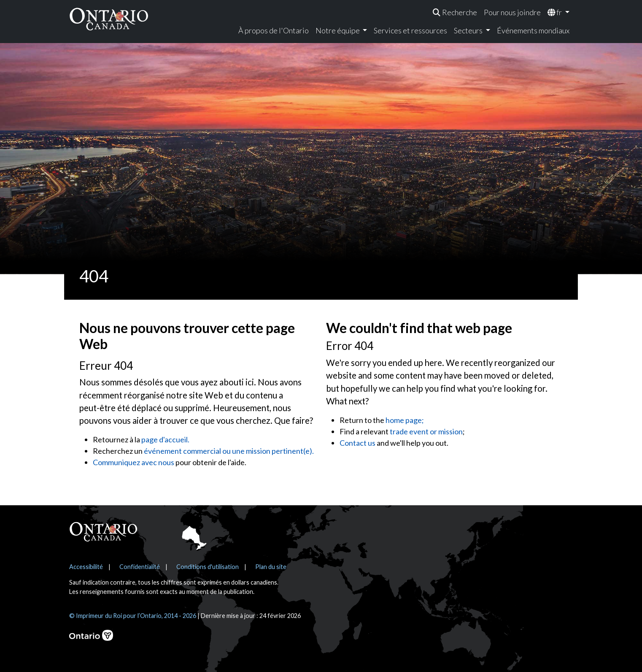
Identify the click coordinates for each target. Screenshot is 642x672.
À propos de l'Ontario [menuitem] (274, 30)
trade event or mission (426, 431)
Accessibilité (86, 567)
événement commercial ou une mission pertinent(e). (229, 451)
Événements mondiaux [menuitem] (533, 30)
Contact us (357, 443)
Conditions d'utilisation (208, 567)
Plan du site (271, 567)
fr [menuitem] (555, 12)
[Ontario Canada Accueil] (109, 19)
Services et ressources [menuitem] (410, 30)
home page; (405, 420)
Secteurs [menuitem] (469, 30)
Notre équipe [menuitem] (338, 30)
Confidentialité (140, 567)
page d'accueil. (165, 439)
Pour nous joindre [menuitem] (512, 12)
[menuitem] (455, 12)
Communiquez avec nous (134, 462)
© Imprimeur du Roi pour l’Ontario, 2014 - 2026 (133, 616)
